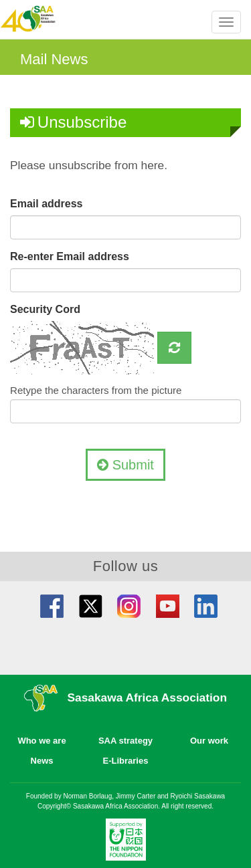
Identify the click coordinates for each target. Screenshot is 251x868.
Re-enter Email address (70, 256)
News (42, 761)
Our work (209, 741)
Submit (125, 465)
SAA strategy (125, 741)
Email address (47, 204)
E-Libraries (126, 761)
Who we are (41, 741)
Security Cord (45, 309)
